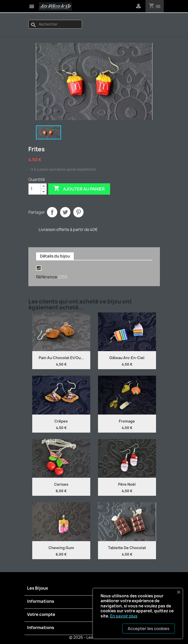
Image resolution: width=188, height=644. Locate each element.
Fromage (127, 421)
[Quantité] (35, 189)
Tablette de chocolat (127, 548)
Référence (47, 277)
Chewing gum (61, 548)
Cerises (61, 484)
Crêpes (61, 421)
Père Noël (127, 484)
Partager (52, 212)
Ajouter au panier (79, 189)
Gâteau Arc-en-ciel (127, 358)
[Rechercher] (55, 24)
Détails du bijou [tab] (55, 256)
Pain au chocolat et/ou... (61, 358)
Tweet (65, 212)
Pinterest (78, 212)
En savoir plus (124, 616)
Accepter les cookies (149, 629)
